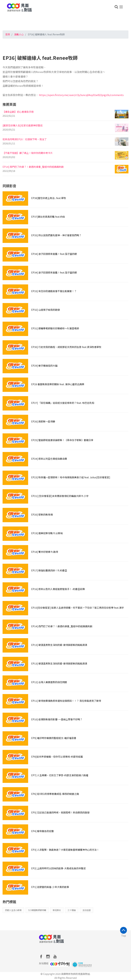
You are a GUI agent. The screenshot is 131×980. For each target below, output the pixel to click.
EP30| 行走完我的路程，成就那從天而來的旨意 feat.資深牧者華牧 (66, 347)
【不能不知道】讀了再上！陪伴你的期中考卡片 (28, 153)
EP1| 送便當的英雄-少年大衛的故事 (50, 887)
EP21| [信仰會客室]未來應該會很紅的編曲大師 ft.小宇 (60, 496)
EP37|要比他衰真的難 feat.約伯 (48, 217)
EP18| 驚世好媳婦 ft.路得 (45, 552)
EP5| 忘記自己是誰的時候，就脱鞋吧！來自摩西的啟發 (60, 812)
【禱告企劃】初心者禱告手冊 (18, 112)
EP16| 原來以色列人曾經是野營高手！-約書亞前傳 (58, 589)
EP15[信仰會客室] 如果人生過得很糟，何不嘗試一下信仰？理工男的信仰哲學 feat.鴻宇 (78, 608)
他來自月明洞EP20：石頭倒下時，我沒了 (25, 139)
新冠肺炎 (57, 910)
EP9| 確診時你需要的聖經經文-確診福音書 (54, 738)
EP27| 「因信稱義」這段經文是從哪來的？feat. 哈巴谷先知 (63, 403)
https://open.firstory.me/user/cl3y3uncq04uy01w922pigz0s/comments (81, 95)
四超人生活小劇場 (13, 910)
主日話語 (86, 910)
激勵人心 (19, 34)
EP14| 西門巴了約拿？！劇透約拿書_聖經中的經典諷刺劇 (33, 167)
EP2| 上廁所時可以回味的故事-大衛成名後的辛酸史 (59, 868)
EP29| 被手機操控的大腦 (44, 366)
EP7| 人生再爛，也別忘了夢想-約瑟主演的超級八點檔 (60, 775)
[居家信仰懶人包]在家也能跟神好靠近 (23, 125)
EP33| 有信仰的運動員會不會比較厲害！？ (54, 291)
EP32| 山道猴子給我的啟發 (46, 310)
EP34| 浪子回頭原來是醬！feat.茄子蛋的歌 (54, 254)
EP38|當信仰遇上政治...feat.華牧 (49, 198)
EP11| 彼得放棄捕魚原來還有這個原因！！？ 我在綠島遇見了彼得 (66, 701)
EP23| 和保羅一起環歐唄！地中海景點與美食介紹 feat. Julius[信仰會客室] (71, 477)
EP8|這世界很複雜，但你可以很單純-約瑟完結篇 (57, 757)
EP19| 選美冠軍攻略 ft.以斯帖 (47, 533)
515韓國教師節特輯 (37, 910)
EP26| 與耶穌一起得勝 (43, 421)
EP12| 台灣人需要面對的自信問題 (49, 682)
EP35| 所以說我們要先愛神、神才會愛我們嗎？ (56, 235)
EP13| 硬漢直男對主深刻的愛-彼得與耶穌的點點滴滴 (59, 645)
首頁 (8, 34)
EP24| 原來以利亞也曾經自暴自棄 (49, 459)
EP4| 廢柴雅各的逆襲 (42, 831)
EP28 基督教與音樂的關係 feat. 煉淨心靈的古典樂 (58, 384)
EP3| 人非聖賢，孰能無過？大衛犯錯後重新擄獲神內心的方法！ (65, 850)
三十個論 (72, 910)
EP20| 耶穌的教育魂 (42, 515)
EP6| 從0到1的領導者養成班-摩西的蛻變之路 (55, 794)
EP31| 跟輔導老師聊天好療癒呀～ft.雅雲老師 (55, 328)
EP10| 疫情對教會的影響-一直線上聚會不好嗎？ (57, 719)
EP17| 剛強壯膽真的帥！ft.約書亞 (49, 570)
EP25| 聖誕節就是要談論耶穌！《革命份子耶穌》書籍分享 (62, 440)
